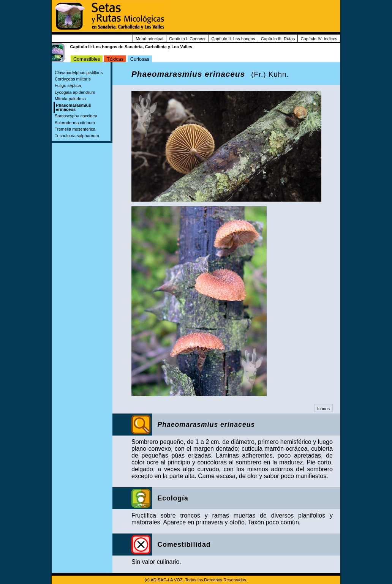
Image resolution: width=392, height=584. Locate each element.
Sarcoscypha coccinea (76, 116)
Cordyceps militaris (73, 79)
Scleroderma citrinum (75, 123)
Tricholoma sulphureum (77, 136)
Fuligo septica (68, 85)
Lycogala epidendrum (75, 92)
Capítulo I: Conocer (187, 39)
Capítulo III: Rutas (278, 39)
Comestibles (87, 59)
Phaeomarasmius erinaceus (73, 107)
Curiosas (140, 59)
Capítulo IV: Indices (319, 39)
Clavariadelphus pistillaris (79, 73)
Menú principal (149, 39)
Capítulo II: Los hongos (233, 39)
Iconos (323, 409)
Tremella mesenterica (75, 129)
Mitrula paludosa (70, 99)
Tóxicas (115, 59)
